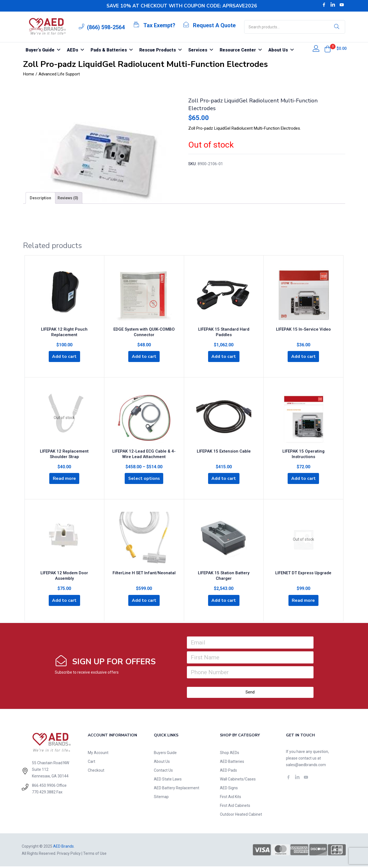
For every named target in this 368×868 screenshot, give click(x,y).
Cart (92, 763)
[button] (328, 49)
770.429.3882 (44, 794)
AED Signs (229, 790)
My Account (98, 754)
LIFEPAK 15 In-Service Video (303, 330)
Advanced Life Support (59, 74)
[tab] (40, 198)
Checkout (96, 772)
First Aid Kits (231, 798)
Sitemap (161, 798)
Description (40, 198)
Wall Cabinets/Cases (238, 781)
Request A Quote (214, 25)
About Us (162, 763)
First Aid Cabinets (235, 807)
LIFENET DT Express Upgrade (303, 575)
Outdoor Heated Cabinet (241, 816)
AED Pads (228, 772)
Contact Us (163, 772)
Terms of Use (95, 855)
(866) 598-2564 (106, 27)
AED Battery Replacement (177, 790)
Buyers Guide (165, 754)
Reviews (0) (68, 198)
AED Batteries (232, 763)
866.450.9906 (44, 787)
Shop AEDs (230, 754)
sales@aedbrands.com (306, 766)
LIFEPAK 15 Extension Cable (224, 452)
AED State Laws (168, 781)
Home (29, 74)
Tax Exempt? (159, 25)
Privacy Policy (69, 855)
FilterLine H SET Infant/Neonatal (144, 575)
